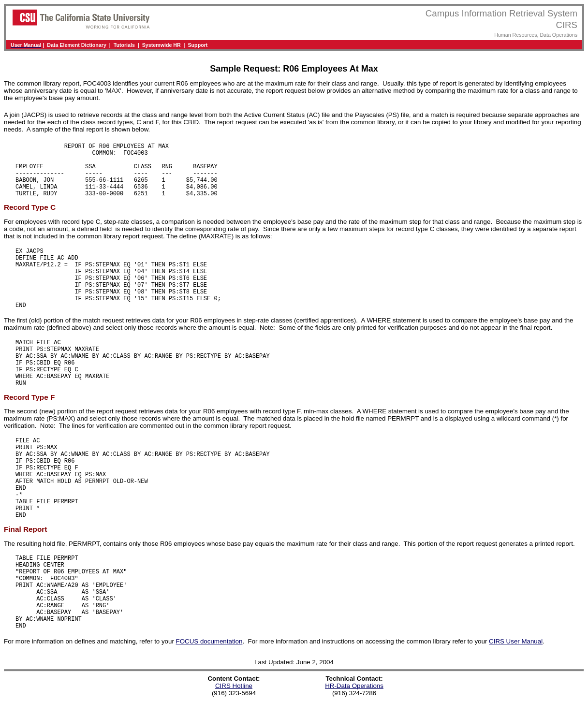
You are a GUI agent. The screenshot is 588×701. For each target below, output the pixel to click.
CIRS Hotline (234, 686)
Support (198, 45)
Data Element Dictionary (77, 45)
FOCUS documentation (209, 641)
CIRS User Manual (516, 641)
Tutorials (124, 45)
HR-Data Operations (354, 686)
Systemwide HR (162, 45)
